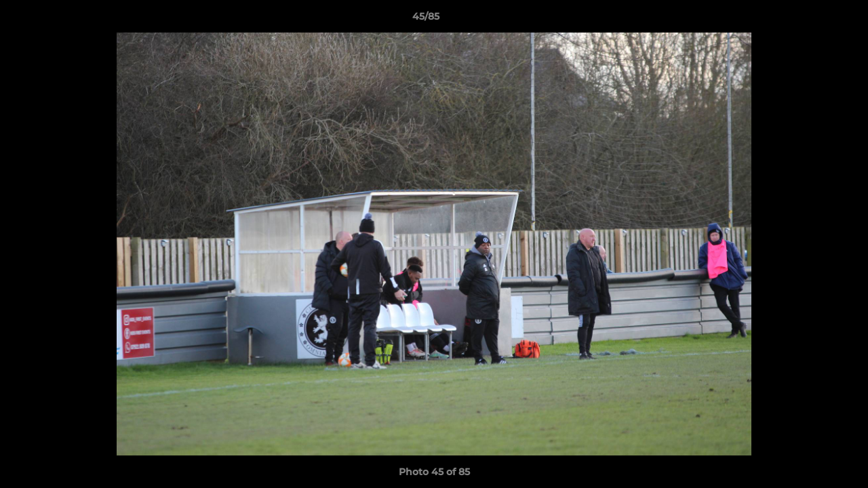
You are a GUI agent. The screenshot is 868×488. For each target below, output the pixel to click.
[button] (811, 20)
